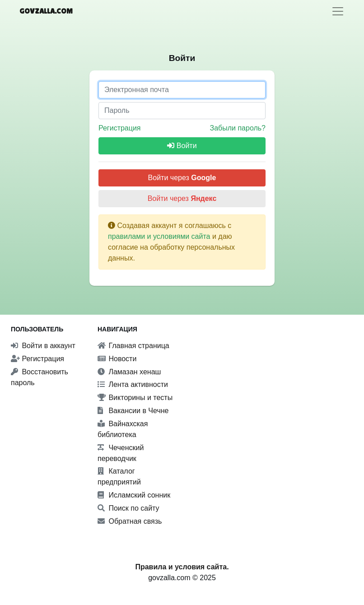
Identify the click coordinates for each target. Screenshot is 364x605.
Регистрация (120, 128)
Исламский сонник (134, 495)
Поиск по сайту (128, 508)
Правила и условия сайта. (182, 567)
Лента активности (133, 384)
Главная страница (133, 346)
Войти (182, 146)
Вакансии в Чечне (133, 411)
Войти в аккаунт (43, 346)
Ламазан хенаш (129, 372)
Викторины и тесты (135, 398)
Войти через (182, 178)
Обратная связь (130, 521)
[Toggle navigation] (338, 11)
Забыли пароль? (238, 128)
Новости (117, 359)
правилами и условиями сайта (159, 236)
